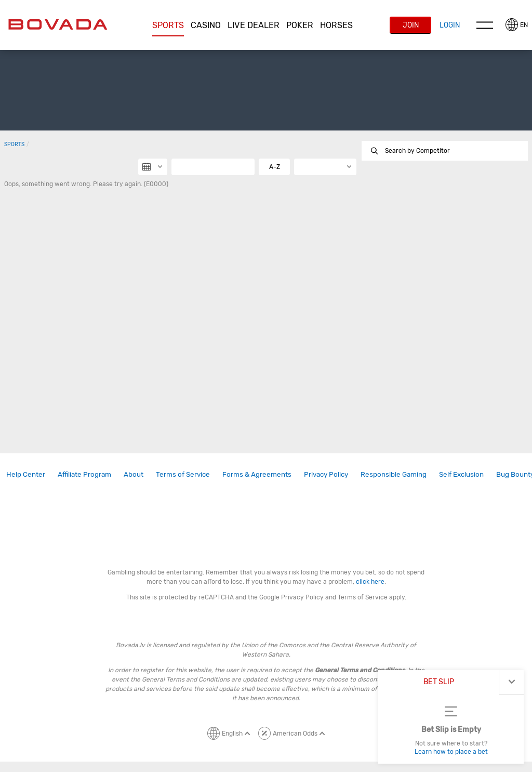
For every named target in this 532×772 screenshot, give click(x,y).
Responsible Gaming (394, 474)
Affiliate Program (84, 474)
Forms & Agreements (257, 474)
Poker (300, 25)
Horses (336, 25)
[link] (26, 474)
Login (450, 25)
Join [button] (411, 25)
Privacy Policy (326, 474)
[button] (168, 25)
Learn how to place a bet (451, 752)
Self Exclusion (461, 474)
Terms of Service (183, 474)
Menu (485, 25)
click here (370, 582)
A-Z (275, 167)
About (134, 474)
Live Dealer (254, 25)
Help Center (26, 474)
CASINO (206, 25)
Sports (168, 25)
